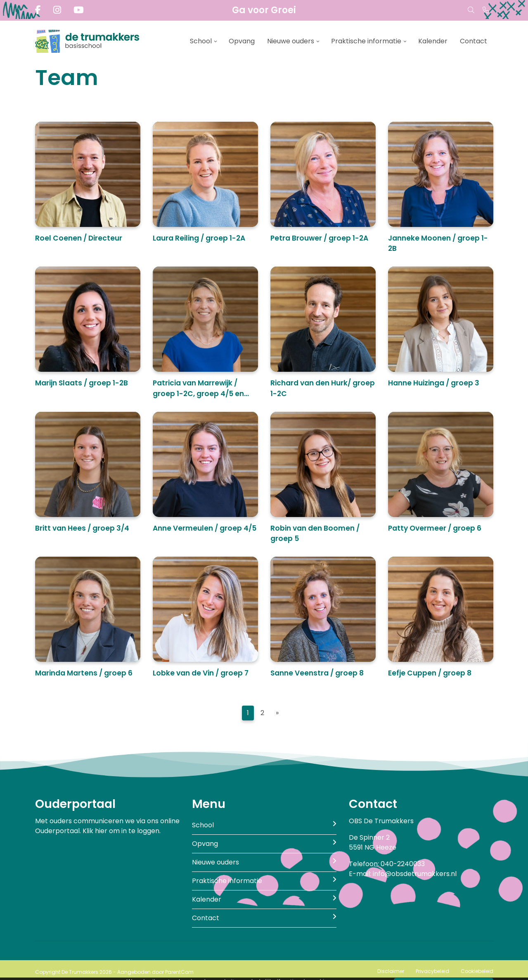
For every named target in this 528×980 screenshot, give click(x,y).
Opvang (242, 41)
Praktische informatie (366, 41)
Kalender (433, 41)
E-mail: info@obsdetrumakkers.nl (403, 874)
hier (101, 831)
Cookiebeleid (477, 971)
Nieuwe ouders (291, 41)
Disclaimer (391, 971)
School (201, 41)
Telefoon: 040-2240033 (387, 864)
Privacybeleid (432, 971)
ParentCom (179, 972)
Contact (474, 41)
